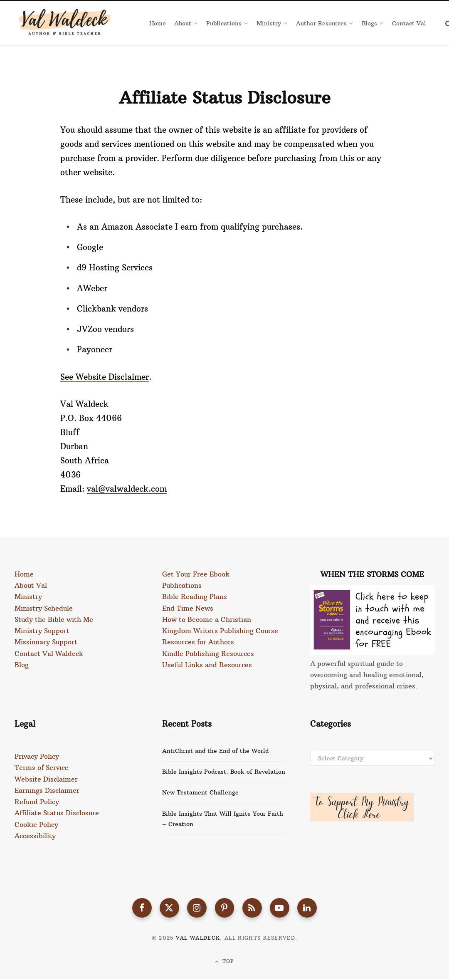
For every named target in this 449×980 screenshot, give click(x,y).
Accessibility (35, 835)
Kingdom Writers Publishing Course (220, 630)
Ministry (28, 596)
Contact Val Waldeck (49, 653)
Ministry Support (42, 630)
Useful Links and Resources (207, 664)
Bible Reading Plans (195, 596)
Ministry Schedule (44, 608)
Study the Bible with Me (54, 619)
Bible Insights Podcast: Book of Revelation (224, 772)
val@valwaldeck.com (127, 489)
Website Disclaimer (46, 779)
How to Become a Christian (207, 619)
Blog (22, 664)
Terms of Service (42, 767)
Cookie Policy (36, 824)
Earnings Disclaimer (47, 790)
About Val (31, 585)
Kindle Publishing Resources (208, 653)
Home (24, 574)
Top (224, 962)
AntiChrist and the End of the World (215, 751)
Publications (182, 585)
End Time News (188, 608)
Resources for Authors (198, 641)
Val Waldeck (198, 939)
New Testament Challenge (200, 792)
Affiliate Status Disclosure (57, 812)
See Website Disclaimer (105, 377)
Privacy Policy (37, 756)
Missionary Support (46, 641)
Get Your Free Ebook (196, 574)
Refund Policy (37, 801)
